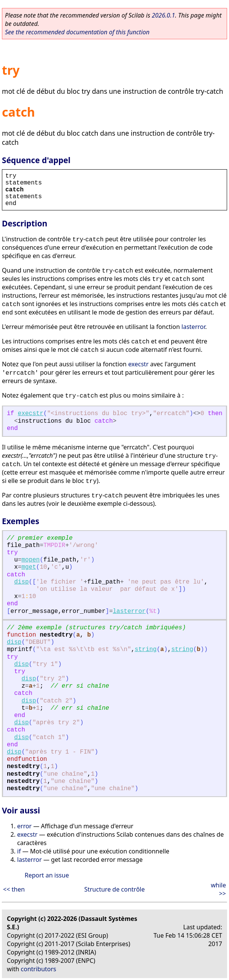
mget (29, 567)
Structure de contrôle (114, 889)
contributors (39, 969)
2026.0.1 (163, 15)
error (24, 826)
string (146, 650)
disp (21, 582)
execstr (138, 364)
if (19, 851)
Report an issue (47, 875)
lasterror (193, 327)
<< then (14, 889)
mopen (30, 560)
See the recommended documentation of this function (77, 32)
